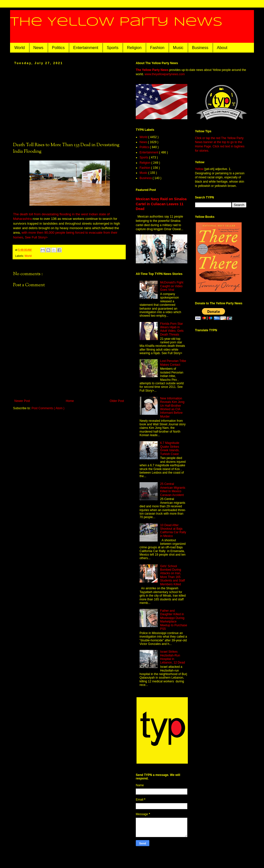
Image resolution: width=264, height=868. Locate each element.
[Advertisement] (69, 103)
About (222, 48)
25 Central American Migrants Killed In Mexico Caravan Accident (173, 489)
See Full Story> (36, 237)
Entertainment (86, 48)
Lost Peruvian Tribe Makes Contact (173, 363)
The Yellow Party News (116, 22)
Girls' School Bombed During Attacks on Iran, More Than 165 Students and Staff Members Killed (173, 575)
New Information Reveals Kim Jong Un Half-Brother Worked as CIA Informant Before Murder (172, 407)
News (38, 48)
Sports (113, 48)
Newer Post (22, 401)
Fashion (157, 48)
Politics (58, 48)
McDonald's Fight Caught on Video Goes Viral (172, 286)
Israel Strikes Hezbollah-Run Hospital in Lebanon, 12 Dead (173, 657)
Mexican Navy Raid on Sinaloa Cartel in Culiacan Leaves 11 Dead (161, 204)
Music (178, 48)
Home (70, 401)
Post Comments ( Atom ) (48, 408)
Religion (134, 48)
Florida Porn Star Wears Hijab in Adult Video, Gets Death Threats (172, 329)
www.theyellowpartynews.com (165, 74)
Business (200, 48)
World (20, 48)
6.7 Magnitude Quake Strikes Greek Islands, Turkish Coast (170, 448)
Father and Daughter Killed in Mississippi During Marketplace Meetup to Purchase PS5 (174, 620)
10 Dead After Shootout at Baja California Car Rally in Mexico (173, 531)
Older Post (117, 401)
